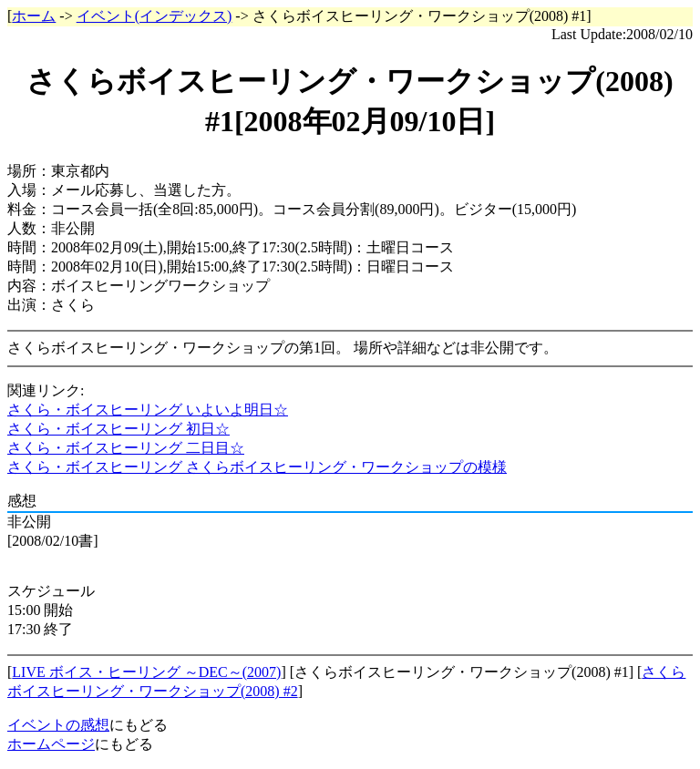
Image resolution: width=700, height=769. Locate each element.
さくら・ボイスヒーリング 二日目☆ (126, 448)
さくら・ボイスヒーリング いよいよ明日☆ (148, 410)
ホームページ (51, 744)
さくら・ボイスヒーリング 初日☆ (118, 429)
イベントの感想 (58, 725)
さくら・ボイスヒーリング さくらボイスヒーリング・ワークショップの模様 (257, 467)
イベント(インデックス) (154, 16)
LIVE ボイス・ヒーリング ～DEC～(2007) (146, 672)
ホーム (34, 16)
